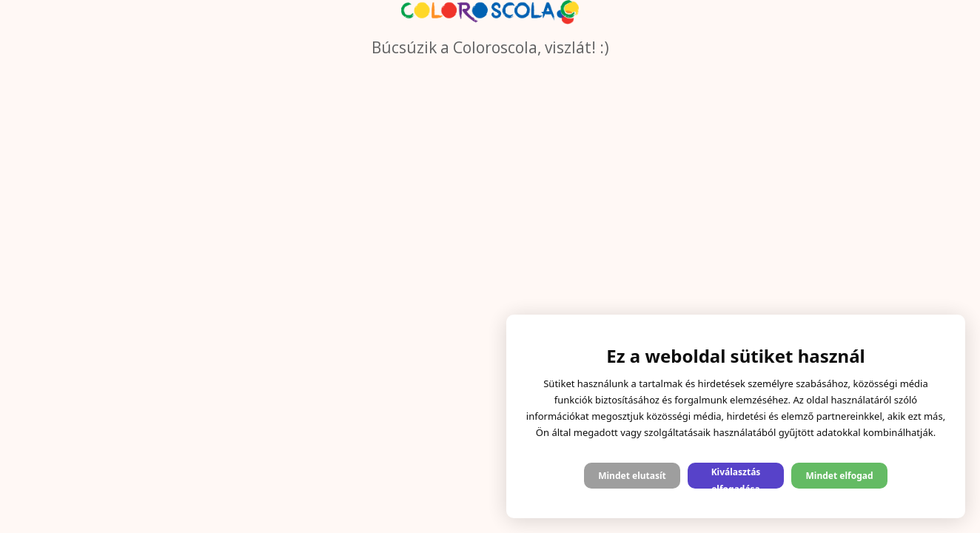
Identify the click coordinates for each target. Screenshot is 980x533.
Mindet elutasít (632, 476)
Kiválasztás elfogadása (736, 477)
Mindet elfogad (839, 476)
